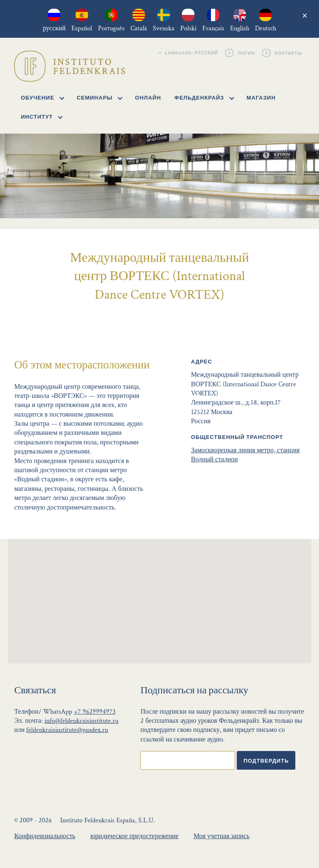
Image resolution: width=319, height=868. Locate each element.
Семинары (100, 98)
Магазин (261, 98)
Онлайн (148, 98)
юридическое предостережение (134, 836)
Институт (42, 117)
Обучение (42, 98)
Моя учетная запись (222, 836)
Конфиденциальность (45, 836)
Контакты (289, 53)
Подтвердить (266, 761)
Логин (247, 53)
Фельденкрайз (204, 98)
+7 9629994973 (95, 712)
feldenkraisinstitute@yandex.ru (67, 730)
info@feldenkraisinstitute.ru (81, 721)
